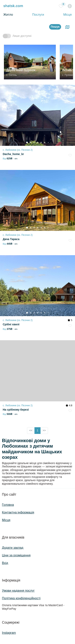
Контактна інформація (18, 512)
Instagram (9, 633)
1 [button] (38, 430)
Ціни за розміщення (16, 555)
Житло (8, 15)
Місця (67, 15)
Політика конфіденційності (21, 598)
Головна (8, 505)
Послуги (38, 15)
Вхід (5, 563)
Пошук (55, 27)
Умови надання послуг (18, 591)
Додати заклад (13, 548)
